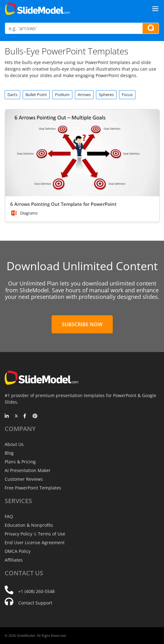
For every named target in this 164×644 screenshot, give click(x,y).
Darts (12, 95)
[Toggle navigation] (155, 9)
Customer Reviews (24, 479)
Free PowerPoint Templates (33, 488)
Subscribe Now (82, 324)
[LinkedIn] (7, 416)
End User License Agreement (35, 542)
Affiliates (14, 560)
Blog (9, 453)
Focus (127, 95)
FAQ (9, 516)
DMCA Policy (18, 551)
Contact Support (35, 603)
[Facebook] (26, 416)
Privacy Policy (18, 534)
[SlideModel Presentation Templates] (37, 9)
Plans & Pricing (20, 462)
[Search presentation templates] (151, 28)
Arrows (84, 95)
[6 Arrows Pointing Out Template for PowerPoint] (82, 153)
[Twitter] (16, 416)
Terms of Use (52, 534)
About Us (14, 444)
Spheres (106, 95)
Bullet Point (36, 95)
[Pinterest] (35, 416)
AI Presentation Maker (28, 470)
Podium (62, 95)
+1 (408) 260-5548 (36, 591)
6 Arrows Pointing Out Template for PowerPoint (63, 204)
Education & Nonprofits (29, 525)
